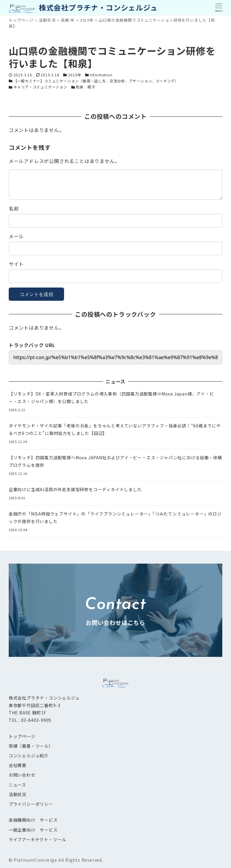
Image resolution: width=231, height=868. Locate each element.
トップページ (22, 736)
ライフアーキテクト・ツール (37, 839)
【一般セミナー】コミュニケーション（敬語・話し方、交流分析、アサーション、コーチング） (96, 81)
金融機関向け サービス (33, 820)
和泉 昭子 (85, 87)
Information (101, 75)
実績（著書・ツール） (31, 746)
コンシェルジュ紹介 (29, 756)
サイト (16, 264)
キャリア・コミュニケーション (40, 87)
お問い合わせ (22, 775)
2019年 (75, 75)
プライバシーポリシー (31, 804)
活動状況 (18, 794)
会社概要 (18, 765)
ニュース (17, 785)
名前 (14, 208)
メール (16, 236)
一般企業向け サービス (33, 830)
